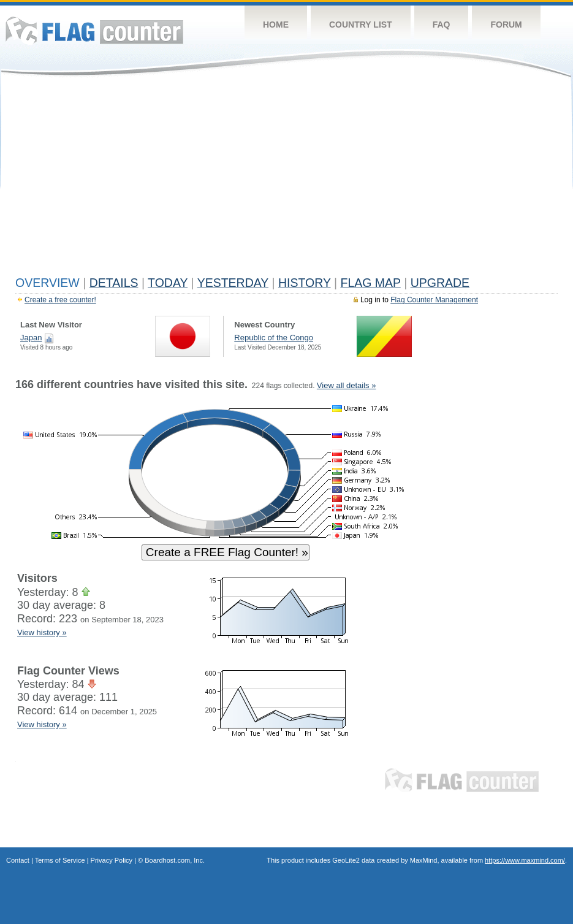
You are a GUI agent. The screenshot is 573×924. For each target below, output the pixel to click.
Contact (18, 860)
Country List (361, 25)
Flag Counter (94, 30)
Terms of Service (60, 860)
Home (276, 25)
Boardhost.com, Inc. (175, 860)
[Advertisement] (286, 179)
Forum (506, 25)
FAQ (442, 25)
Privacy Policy (112, 860)
